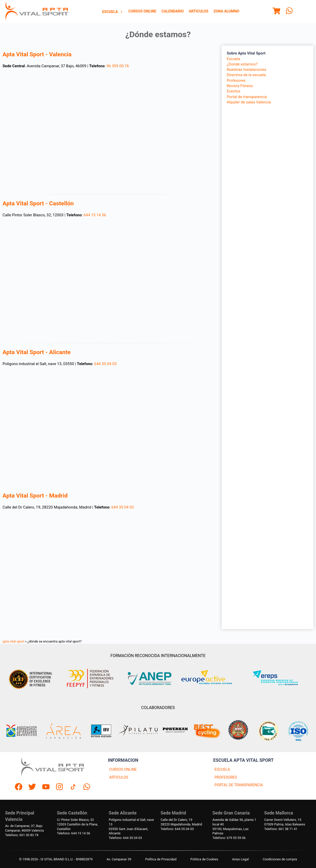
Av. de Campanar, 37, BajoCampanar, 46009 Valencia (24, 828)
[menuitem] (113, 12)
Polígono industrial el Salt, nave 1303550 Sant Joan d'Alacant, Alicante (131, 827)
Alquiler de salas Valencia (249, 102)
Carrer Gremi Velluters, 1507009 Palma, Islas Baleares (285, 822)
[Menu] (276, 12)
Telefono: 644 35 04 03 (125, 838)
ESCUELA (222, 770)
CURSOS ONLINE (123, 770)
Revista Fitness (240, 86)
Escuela (113, 12)
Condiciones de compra (280, 859)
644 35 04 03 (105, 364)
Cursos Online (142, 11)
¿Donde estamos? (242, 64)
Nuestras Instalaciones (247, 70)
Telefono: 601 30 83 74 (22, 835)
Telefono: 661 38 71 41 (281, 829)
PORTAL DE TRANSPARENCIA (239, 785)
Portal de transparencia (247, 97)
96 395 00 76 (118, 66)
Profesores (236, 81)
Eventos (233, 91)
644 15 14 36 (95, 215)
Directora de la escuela (246, 75)
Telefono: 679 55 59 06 (229, 838)
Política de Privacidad (161, 859)
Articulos (199, 11)
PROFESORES (226, 777)
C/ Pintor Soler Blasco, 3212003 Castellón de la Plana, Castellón (77, 824)
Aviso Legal (240, 859)
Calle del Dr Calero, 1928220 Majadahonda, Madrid (181, 822)
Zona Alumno (226, 11)
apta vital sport (13, 641)
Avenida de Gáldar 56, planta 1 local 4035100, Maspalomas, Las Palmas (234, 827)
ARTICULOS (119, 777)
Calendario (173, 11)
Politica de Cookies (204, 859)
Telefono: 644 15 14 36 (73, 833)
